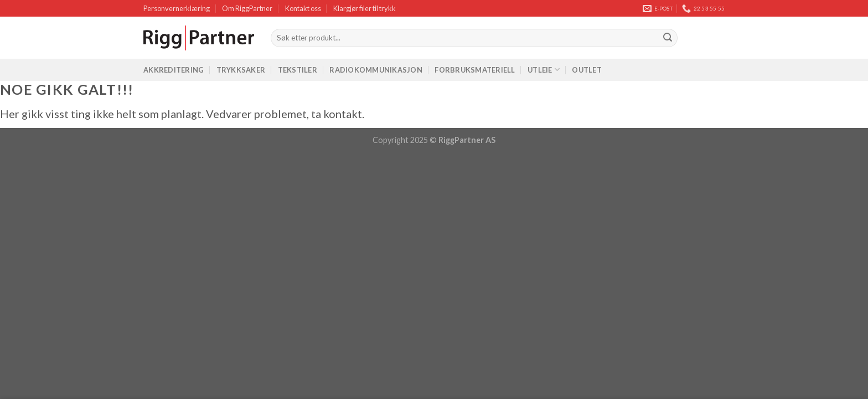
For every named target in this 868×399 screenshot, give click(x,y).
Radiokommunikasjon (376, 70)
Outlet (587, 70)
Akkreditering (174, 70)
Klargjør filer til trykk (365, 8)
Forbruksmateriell (475, 70)
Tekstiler (298, 70)
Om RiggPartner (247, 8)
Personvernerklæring (177, 8)
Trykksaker (241, 70)
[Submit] (668, 38)
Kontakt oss (303, 8)
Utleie (544, 70)
